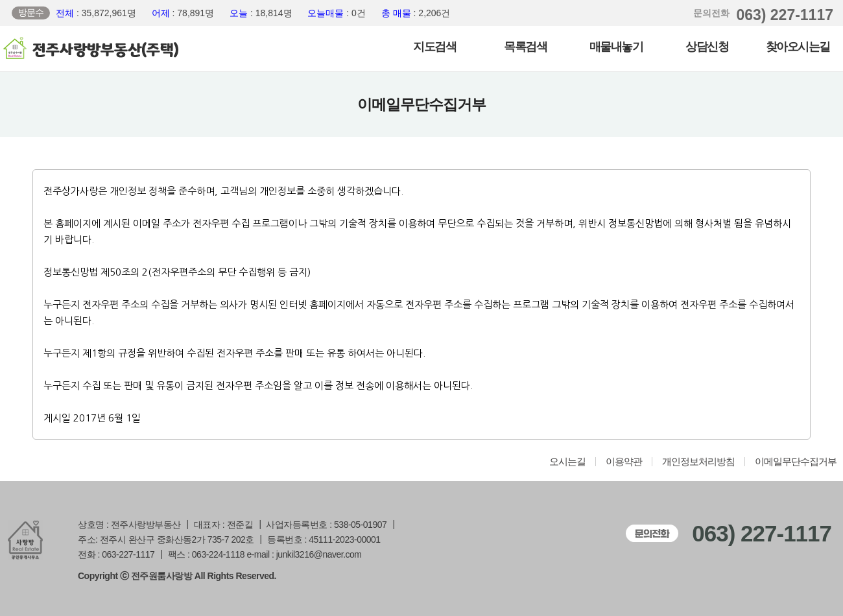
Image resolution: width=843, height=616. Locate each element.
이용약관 (624, 462)
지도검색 (434, 47)
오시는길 (567, 462)
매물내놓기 (616, 47)
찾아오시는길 (798, 47)
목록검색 (525, 47)
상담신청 (707, 47)
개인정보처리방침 (698, 462)
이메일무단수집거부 (796, 462)
